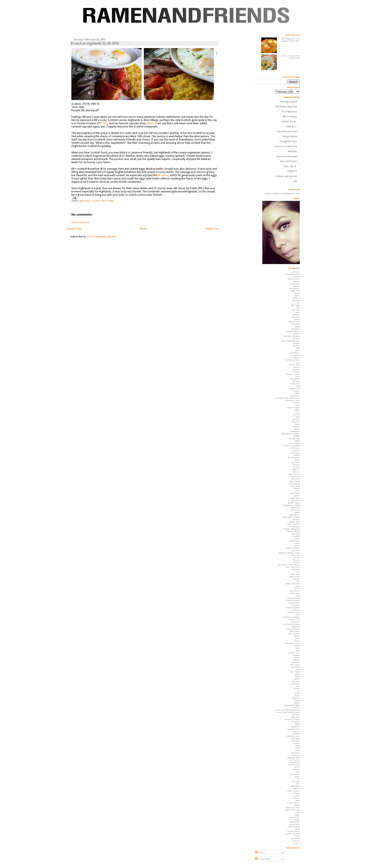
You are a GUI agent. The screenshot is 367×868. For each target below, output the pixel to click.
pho (298, 686)
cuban (297, 410)
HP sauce (163, 175)
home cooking (293, 531)
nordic (297, 646)
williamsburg (293, 831)
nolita (297, 641)
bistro (297, 319)
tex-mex (296, 781)
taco (298, 772)
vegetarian (295, 817)
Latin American (292, 567)
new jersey (295, 631)
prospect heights (292, 705)
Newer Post (74, 229)
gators (297, 496)
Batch (151, 123)
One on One (294, 653)
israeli (297, 543)
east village (294, 443)
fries (298, 491)
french (297, 488)
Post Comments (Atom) (101, 236)
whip (297, 829)
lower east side (293, 584)
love (298, 581)
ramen (297, 707)
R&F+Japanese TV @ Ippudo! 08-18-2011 (290, 40)
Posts (260, 853)
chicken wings (293, 374)
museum (295, 622)
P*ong (104, 123)
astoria (296, 281)
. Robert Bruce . (289, 122)
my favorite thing (292, 624)
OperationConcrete (287, 131)
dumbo (296, 436)
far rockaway (294, 457)
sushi (297, 767)
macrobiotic (294, 591)
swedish (296, 769)
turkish (296, 798)
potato (297, 703)
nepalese (296, 627)
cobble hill (295, 388)
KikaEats (293, 151)
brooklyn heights (292, 336)
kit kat (297, 557)
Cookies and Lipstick (286, 176)
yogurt (297, 843)
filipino (296, 467)
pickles (296, 688)
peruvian (296, 684)
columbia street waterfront (287, 398)
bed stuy (296, 310)
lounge (296, 579)
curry (297, 412)
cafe (298, 348)
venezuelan (294, 822)
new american (293, 629)
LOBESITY (292, 171)
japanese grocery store (289, 553)
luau (298, 586)
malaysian (295, 593)
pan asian (295, 665)
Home (144, 229)
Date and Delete (289, 161)
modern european (291, 617)
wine (297, 836)
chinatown (295, 379)
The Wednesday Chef (286, 107)
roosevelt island (292, 719)
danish (296, 415)
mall (298, 596)
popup (297, 700)
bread (297, 327)
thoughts (296, 786)
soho (297, 748)
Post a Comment (80, 222)
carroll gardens (293, 360)
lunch (297, 588)
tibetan (296, 788)
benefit (296, 315)
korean (296, 560)
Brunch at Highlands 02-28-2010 (95, 44)
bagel (297, 293)
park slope (295, 672)
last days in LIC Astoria (289, 565)
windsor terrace (292, 834)
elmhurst (295, 448)
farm (297, 460)
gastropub (85, 201)
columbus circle (292, 400)
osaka (297, 657)
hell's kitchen (293, 524)
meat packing (293, 598)
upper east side (292, 807)
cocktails (296, 391)
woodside (295, 838)
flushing (296, 477)
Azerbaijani (294, 288)
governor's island (292, 505)
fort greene (295, 484)
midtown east (293, 612)
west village (108, 201)
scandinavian (293, 729)
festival (296, 465)
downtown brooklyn (291, 434)
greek (297, 512)
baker (297, 296)
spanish (296, 755)
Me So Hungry (290, 117)
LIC (298, 572)
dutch (297, 441)
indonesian (294, 541)
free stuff (295, 486)
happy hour (294, 522)
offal (298, 650)
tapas (297, 777)
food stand (295, 481)
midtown (296, 610)
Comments (263, 859)
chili (298, 377)
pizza (297, 693)
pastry (297, 679)
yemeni (296, 841)
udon (297, 800)
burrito (296, 346)
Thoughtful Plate (288, 141)
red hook (296, 715)
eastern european (291, 446)
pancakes (295, 667)
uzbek (297, 812)
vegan (297, 815)
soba (298, 746)
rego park (295, 717)
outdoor (296, 660)
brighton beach (293, 331)
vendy (297, 819)
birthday (296, 317)
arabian (296, 277)
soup (297, 750)
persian (296, 681)
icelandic (296, 536)
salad (297, 724)
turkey (297, 796)
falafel (297, 455)
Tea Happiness (289, 112)
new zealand (294, 634)
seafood (296, 734)
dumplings (295, 438)
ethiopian (295, 453)
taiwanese (295, 774)
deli (298, 417)
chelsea (296, 369)
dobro (297, 429)
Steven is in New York (286, 146)
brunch (296, 338)
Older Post (212, 229)
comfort (296, 403)
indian (297, 538)
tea (298, 779)
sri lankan (295, 760)
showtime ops (293, 736)
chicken (296, 372)
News (297, 636)
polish (297, 696)
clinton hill (295, 384)
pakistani (295, 662)
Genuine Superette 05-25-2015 (291, 57)
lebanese (296, 569)
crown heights (293, 407)
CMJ (298, 386)
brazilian (296, 324)
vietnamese (294, 824)
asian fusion (294, 279)
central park (294, 365)
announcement (293, 274)
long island (294, 577)
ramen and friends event (288, 712)
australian (295, 284)
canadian (296, 355)
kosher (296, 562)
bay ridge (295, 305)
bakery (297, 298)
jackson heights (292, 548)
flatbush (296, 469)
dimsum (296, 422)
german (296, 500)
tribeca (297, 793)
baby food (295, 291)
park (298, 669)
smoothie (295, 741)
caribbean (295, 357)
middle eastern (293, 607)
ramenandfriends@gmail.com (282, 194)
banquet (296, 300)
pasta (297, 677)
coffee (297, 393)
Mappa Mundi (290, 136)
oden (297, 648)
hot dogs (296, 534)
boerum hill (294, 322)
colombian (295, 396)
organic (296, 655)
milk (298, 615)
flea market (294, 474)
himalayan (295, 527)
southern (295, 753)
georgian (296, 498)
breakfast (295, 329)
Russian (296, 722)
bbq (298, 307)
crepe (297, 405)
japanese (296, 550)
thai (298, 784)
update (297, 805)
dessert (296, 419)
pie (298, 691)
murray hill (294, 619)
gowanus (296, 507)
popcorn (296, 698)
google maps (294, 503)
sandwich (295, 727)
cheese (296, 367)
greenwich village (291, 517)
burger (297, 343)
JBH (295, 181)
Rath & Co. (292, 127)
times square (293, 791)
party (297, 674)
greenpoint (295, 515)
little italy (295, 574)
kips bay (296, 555)
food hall (296, 479)
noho (297, 638)
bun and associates (291, 341)
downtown (295, 431)
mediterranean (293, 600)
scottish (96, 201)
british (297, 334)
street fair (295, 762)
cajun (297, 350)
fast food (296, 462)
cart (298, 362)
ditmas (296, 427)
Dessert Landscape (287, 156)
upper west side (292, 810)
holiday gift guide (292, 529)
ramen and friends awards (287, 710)
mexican (296, 605)
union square (293, 803)
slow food (295, 738)
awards (296, 286)
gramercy (295, 510)
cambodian (295, 353)
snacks (296, 743)
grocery (296, 519)
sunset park (294, 765)
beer (298, 312)
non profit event (292, 643)
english (296, 450)
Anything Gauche (288, 102)
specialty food (293, 757)
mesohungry (294, 603)
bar (298, 303)
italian (297, 546)
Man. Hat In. (291, 166)
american (295, 272)
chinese (296, 381)
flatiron (296, 472)
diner (297, 424)
